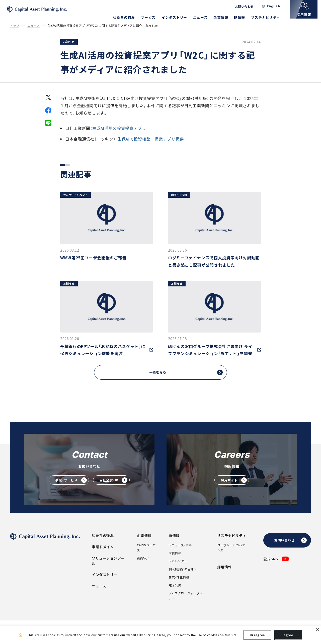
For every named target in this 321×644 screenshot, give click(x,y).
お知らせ (69, 48)
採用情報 (224, 574)
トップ (15, 32)
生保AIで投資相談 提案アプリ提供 (151, 145)
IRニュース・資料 (180, 552)
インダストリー (178, 17)
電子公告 (175, 592)
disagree (257, 636)
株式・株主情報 (179, 584)
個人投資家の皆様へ (183, 576)
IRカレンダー (178, 568)
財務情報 (175, 560)
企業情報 (224, 17)
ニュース (204, 17)
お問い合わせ (248, 7)
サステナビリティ (269, 17)
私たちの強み (127, 17)
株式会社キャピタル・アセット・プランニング (49, 13)
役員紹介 (143, 565)
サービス (152, 17)
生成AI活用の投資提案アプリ (119, 135)
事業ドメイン (103, 554)
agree (288, 636)
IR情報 (243, 17)
